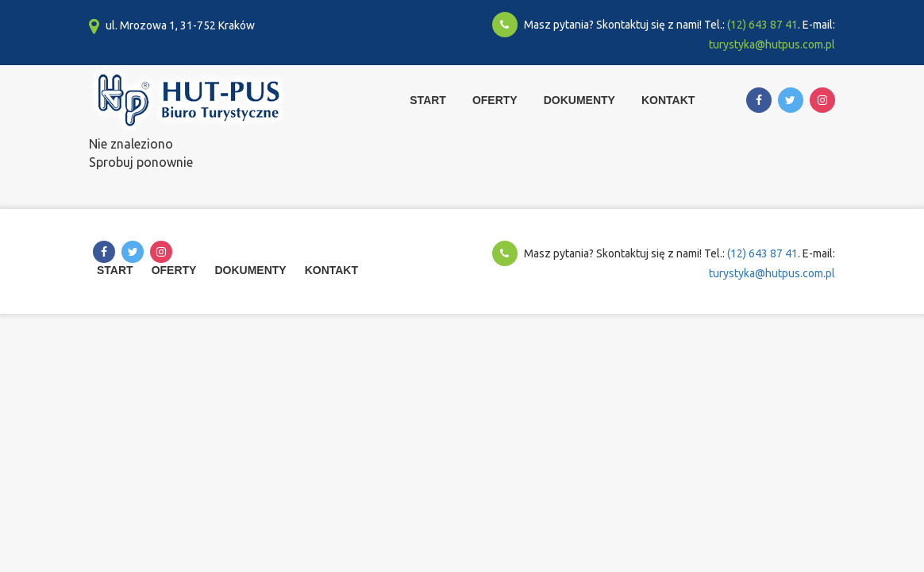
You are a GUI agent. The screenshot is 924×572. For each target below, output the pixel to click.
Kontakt (668, 100)
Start (428, 100)
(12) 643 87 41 (762, 25)
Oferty (495, 100)
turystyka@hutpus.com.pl (772, 44)
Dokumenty (579, 100)
